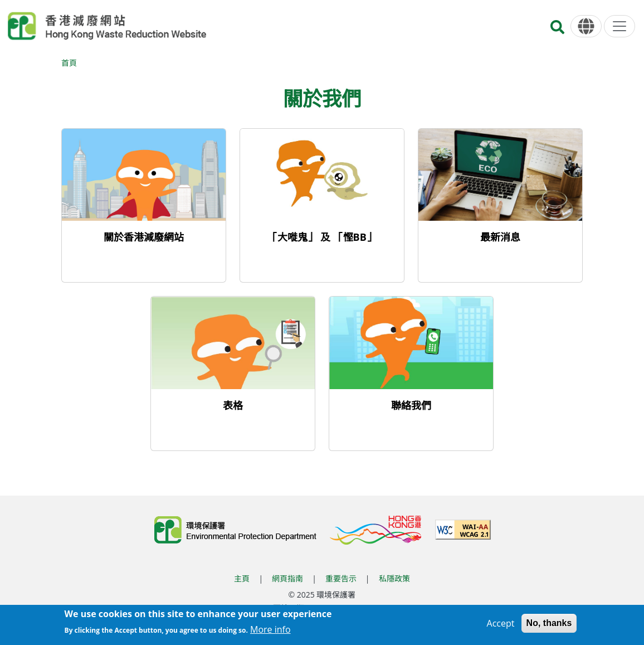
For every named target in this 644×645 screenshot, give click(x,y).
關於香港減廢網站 (144, 237)
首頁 (69, 63)
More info (270, 631)
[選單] (619, 26)
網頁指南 (287, 578)
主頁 (242, 578)
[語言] (586, 26)
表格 (233, 405)
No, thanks (549, 624)
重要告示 (341, 578)
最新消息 (500, 237)
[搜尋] (557, 30)
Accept (501, 624)
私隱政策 (394, 578)
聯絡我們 (411, 405)
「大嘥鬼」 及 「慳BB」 (322, 237)
